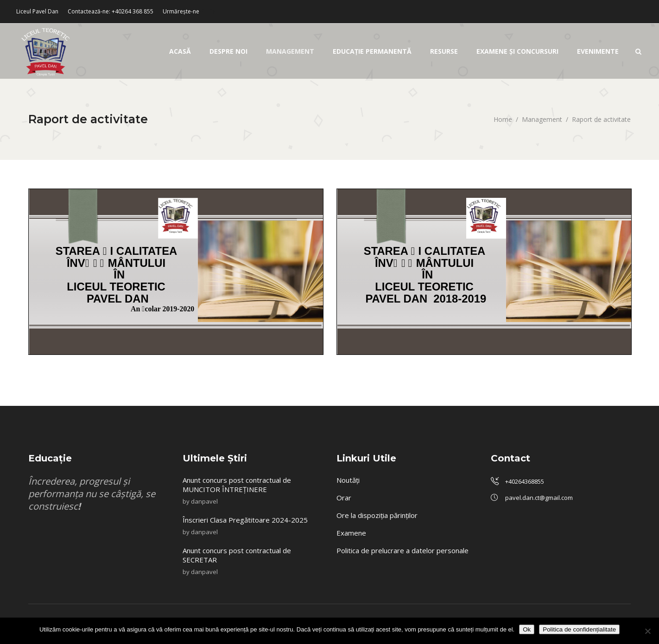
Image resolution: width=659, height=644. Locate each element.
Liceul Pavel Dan (37, 11)
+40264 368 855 (133, 11)
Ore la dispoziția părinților (377, 515)
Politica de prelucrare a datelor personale (402, 550)
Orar (344, 498)
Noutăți (348, 480)
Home (503, 119)
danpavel (204, 501)
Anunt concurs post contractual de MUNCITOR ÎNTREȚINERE (237, 485)
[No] (647, 631)
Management (542, 119)
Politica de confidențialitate (579, 629)
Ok (527, 629)
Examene (351, 533)
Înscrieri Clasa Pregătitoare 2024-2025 (246, 520)
